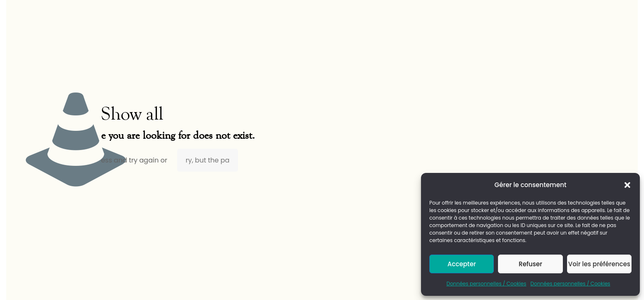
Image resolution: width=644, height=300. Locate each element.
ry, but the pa (207, 160)
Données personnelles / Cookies (486, 284)
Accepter (461, 264)
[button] (627, 185)
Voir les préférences (599, 264)
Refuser (530, 264)
